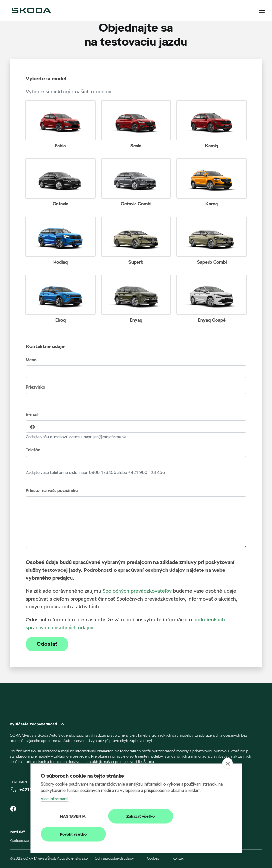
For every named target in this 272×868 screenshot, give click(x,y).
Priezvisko (36, 387)
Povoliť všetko (73, 837)
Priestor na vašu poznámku (52, 491)
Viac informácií (55, 802)
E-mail (32, 415)
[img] (31, 10)
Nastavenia (73, 820)
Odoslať (47, 644)
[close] (227, 767)
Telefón (33, 450)
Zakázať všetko (141, 820)
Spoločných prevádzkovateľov (137, 591)
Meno (31, 360)
